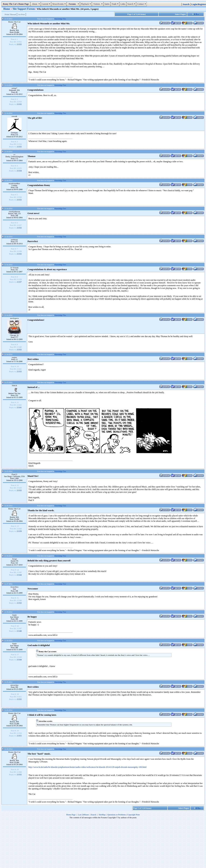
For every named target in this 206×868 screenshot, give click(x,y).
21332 (19, 44)
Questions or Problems (117, 815)
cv (14, 154)
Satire (107, 4)
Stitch (14, 385)
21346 (19, 631)
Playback (86, 4)
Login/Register (199, 4)
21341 (19, 407)
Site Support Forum (24, 9)
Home (7, 9)
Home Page (71, 815)
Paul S (14, 474)
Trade (116, 4)
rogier (14, 357)
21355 (19, 736)
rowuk (14, 116)
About (36, 4)
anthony (14, 240)
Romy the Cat (14, 22)
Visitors (98, 4)
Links (123, 4)
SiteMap (102, 815)
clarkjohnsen (14, 212)
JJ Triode (14, 268)
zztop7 (14, 88)
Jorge (14, 559)
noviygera (14, 318)
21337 (19, 282)
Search (132, 4)
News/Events (59, 4)
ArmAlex (14, 587)
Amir (14, 615)
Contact (142, 4)
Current (47, 4)
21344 (19, 575)
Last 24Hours (83, 815)
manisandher (14, 183)
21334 (19, 171)
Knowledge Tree (60, 19)
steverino (14, 685)
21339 (19, 531)
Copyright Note (133, 815)
